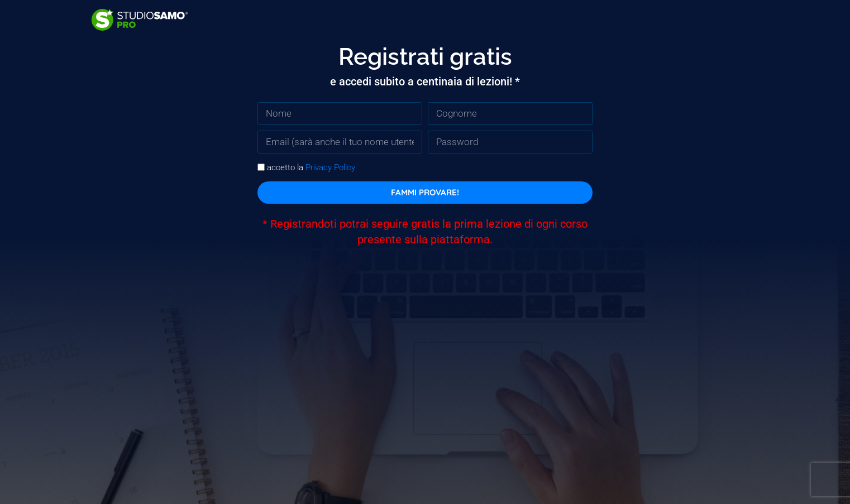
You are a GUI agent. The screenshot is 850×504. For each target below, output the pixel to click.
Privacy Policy (330, 167)
